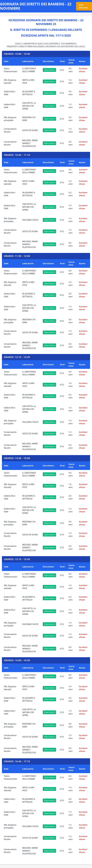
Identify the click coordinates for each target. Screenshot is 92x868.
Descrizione (49, 70)
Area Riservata (83, 6)
